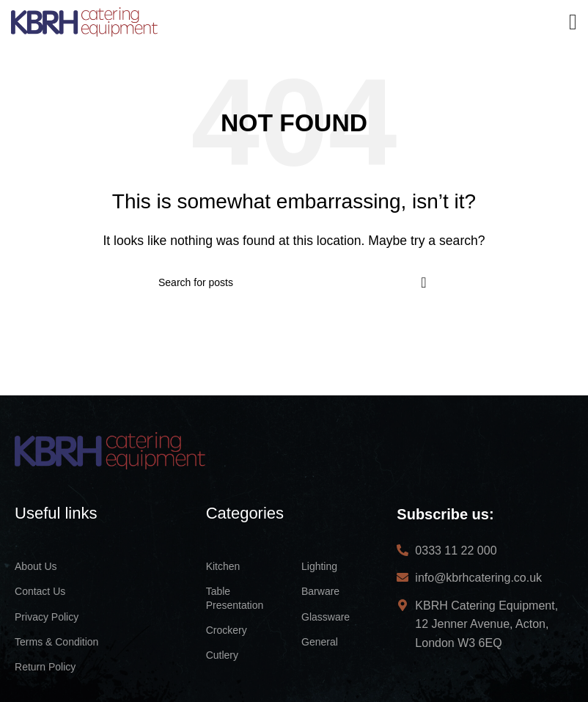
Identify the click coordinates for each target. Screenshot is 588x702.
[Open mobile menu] (573, 22)
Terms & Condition (56, 642)
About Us (36, 566)
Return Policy (45, 667)
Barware (320, 591)
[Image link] (110, 449)
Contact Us (40, 591)
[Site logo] (84, 21)
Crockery (227, 630)
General (320, 642)
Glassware (326, 617)
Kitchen (223, 566)
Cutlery (222, 655)
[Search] (294, 282)
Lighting (319, 566)
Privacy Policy (47, 617)
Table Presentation (235, 598)
